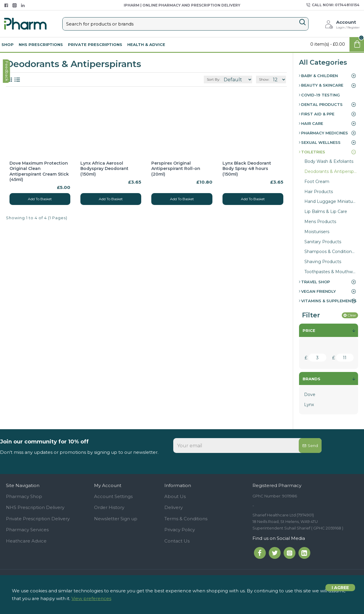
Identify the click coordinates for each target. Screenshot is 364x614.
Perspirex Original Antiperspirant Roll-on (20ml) (176, 168)
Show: (266, 79)
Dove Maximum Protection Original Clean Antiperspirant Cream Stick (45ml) (39, 171)
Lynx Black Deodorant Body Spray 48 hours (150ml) (247, 168)
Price (309, 330)
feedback (7, 252)
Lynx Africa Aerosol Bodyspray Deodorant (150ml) (104, 168)
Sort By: (208, 79)
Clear (352, 315)
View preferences (91, 598)
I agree (341, 591)
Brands (311, 379)
